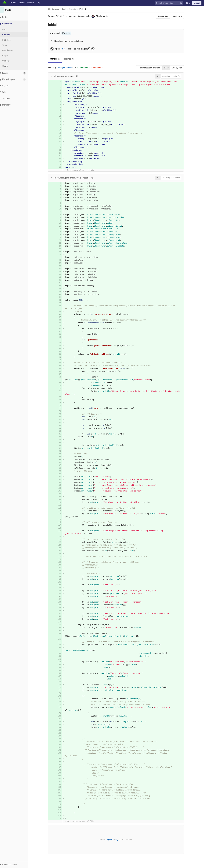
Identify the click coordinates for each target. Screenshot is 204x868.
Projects (13, 3)
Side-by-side (179, 68)
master (68, 33)
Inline (168, 68)
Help (39, 3)
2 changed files (66, 68)
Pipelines (70, 59)
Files (8, 29)
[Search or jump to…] (170, 3)
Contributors (11, 50)
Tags (8, 45)
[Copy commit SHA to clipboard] (69, 16)
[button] (16, 865)
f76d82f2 (84, 9)
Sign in (197, 3)
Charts (9, 66)
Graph (8, 56)
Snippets (31, 3)
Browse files (165, 16)
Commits (10, 35)
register (111, 839)
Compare (10, 61)
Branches (10, 40)
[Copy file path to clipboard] (79, 76)
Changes (56, 59)
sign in (120, 839)
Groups (22, 3)
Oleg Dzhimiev (55, 9)
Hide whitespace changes (151, 68)
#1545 (66, 49)
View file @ (173, 76)
